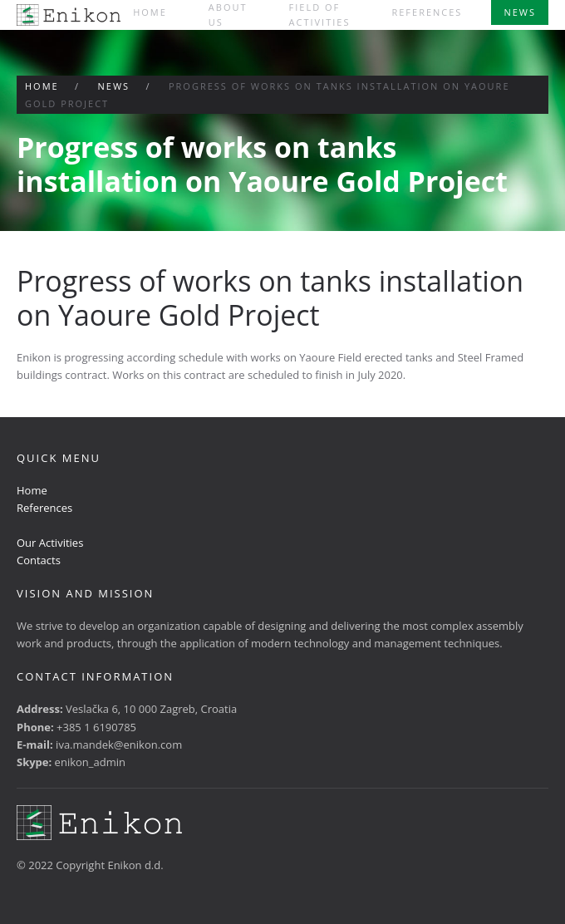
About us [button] (228, 15)
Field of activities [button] (320, 15)
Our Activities (50, 543)
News (520, 12)
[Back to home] (69, 15)
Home (150, 12)
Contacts (39, 560)
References (427, 12)
